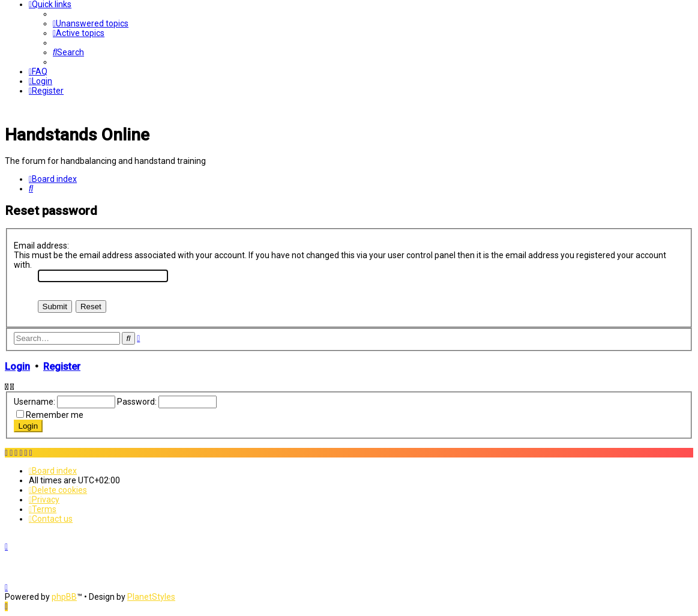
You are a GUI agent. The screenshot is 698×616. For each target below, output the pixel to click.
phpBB (64, 597)
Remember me (55, 415)
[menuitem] (91, 23)
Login (17, 367)
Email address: (41, 246)
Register (62, 367)
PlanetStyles (151, 597)
